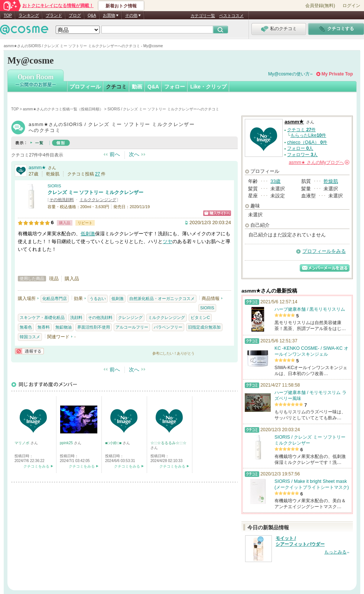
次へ (134, 154)
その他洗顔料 (62, 200)
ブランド (54, 15)
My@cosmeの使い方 (289, 74)
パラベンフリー (168, 327)
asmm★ (37, 167)
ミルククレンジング (98, 200)
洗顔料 (76, 317)
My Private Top (337, 74)
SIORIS (54, 186)
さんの (319, 162)
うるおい (98, 298)
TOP (8, 15)
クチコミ (116, 87)
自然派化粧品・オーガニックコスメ (162, 298)
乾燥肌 (331, 181)
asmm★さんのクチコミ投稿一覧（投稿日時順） (63, 109)
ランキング (29, 15)
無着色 (26, 327)
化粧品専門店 (55, 298)
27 (98, 174)
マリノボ (22, 443)
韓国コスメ (30, 337)
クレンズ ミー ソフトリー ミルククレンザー (95, 192)
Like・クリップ (208, 87)
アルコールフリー (132, 327)
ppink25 (67, 443)
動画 (137, 87)
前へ (115, 154)
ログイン (351, 6)
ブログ (75, 15)
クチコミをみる (36, 466)
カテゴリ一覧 (203, 16)
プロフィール (85, 87)
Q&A (92, 15)
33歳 (275, 181)
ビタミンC (200, 317)
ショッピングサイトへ (217, 213)
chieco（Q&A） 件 (307, 142)
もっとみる (335, 552)
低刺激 (88, 234)
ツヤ (168, 241)
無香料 (44, 327)
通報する (29, 351)
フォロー (175, 87)
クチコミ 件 (301, 130)
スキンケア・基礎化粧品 (42, 317)
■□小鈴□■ (114, 443)
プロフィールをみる (324, 251)
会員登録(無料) (320, 6)
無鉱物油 (64, 327)
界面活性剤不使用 (94, 327)
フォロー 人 (300, 148)
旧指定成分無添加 (204, 327)
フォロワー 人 (302, 155)
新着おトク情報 (121, 6)
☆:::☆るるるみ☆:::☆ (168, 443)
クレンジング (130, 317)
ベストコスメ (231, 16)
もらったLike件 (308, 135)
